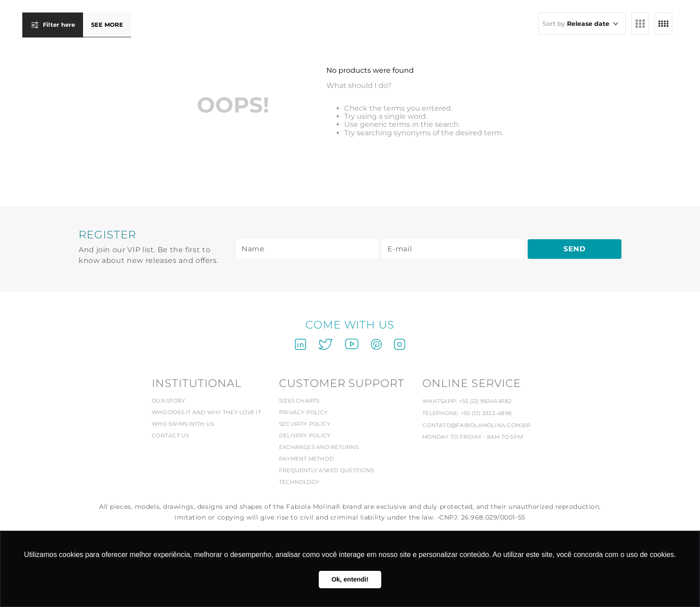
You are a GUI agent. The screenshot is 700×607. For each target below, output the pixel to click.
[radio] (640, 24)
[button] (77, 29)
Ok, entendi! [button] (350, 579)
